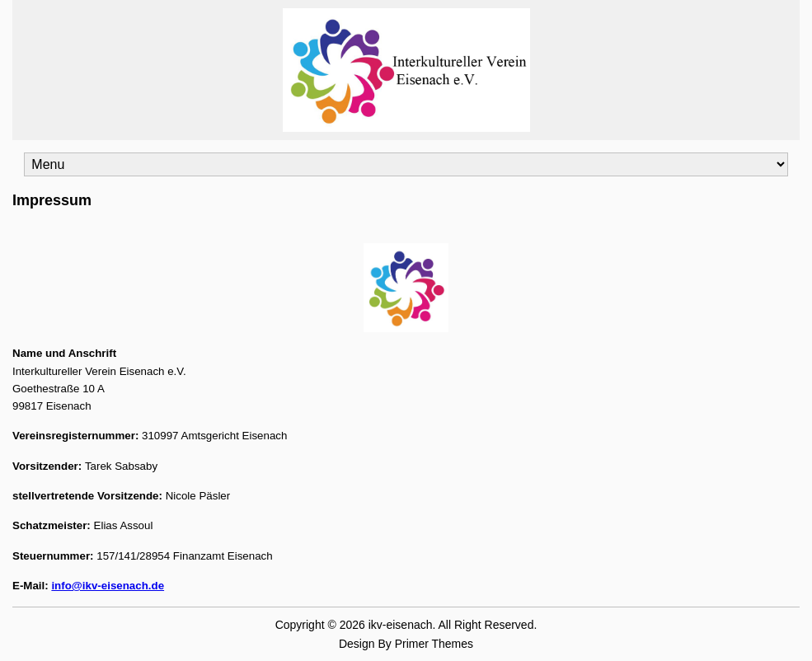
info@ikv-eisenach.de (108, 586)
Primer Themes (434, 644)
